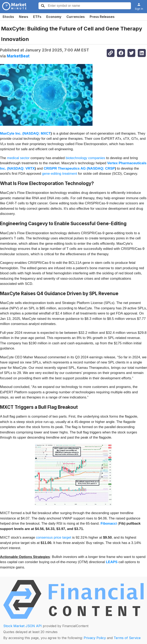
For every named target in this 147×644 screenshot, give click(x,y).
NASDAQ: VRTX (21, 168)
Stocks (8, 17)
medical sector (18, 158)
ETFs (37, 17)
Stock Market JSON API (23, 626)
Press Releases (102, 17)
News (24, 17)
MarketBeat (18, 56)
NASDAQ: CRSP (101, 168)
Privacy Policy (95, 638)
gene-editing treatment (59, 174)
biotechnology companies (85, 158)
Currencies (76, 17)
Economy (54, 17)
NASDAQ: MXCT (37, 133)
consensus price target (54, 537)
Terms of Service (127, 638)
